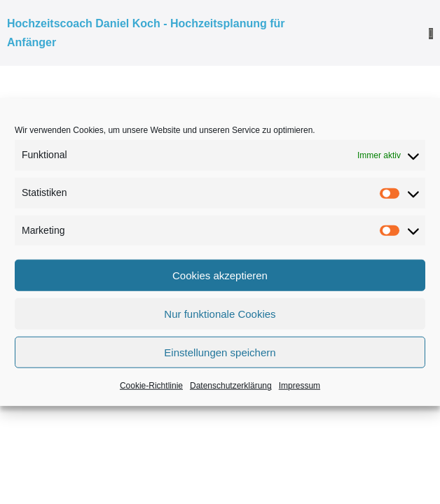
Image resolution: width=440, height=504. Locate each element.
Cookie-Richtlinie (151, 386)
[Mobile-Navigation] (431, 34)
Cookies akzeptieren (220, 275)
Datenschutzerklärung (231, 386)
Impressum (300, 386)
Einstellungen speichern (220, 352)
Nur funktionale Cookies (220, 314)
